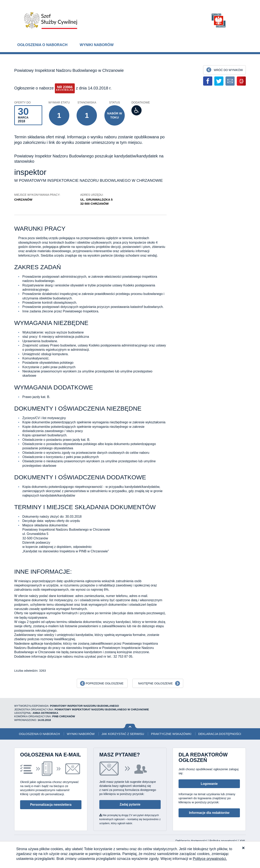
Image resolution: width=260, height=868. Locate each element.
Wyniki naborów (97, 45)
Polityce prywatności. (210, 859)
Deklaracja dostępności (220, 734)
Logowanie (209, 784)
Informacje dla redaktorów (209, 813)
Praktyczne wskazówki (171, 734)
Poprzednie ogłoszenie (105, 683)
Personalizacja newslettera (51, 805)
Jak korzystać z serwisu (123, 734)
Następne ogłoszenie (155, 683)
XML (243, 841)
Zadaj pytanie (130, 804)
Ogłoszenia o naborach (42, 45)
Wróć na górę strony (130, 726)
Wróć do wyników (228, 70)
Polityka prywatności (224, 841)
